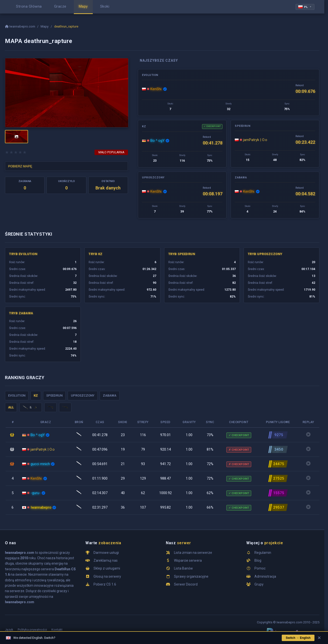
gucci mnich (40, 464)
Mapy (45, 26)
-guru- (36, 493)
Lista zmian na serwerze (193, 553)
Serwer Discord (186, 584)
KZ (36, 395)
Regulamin (263, 553)
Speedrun (54, 395)
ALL (11, 407)
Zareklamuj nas (106, 560)
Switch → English (298, 638)
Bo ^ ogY (157, 141)
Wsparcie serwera (188, 560)
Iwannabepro (41, 507)
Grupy (259, 584)
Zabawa (110, 395)
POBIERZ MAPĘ (20, 166)
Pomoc (260, 568)
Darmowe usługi (106, 553)
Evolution (17, 395)
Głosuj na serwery (107, 576)
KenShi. (156, 89)
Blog (258, 560)
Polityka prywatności (32, 630)
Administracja (265, 576)
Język (9, 630)
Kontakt (57, 630)
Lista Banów (183, 568)
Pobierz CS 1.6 (105, 584)
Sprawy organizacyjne (191, 576)
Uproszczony (83, 395)
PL (305, 7)
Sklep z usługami (107, 568)
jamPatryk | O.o (255, 140)
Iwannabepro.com (20, 26)
